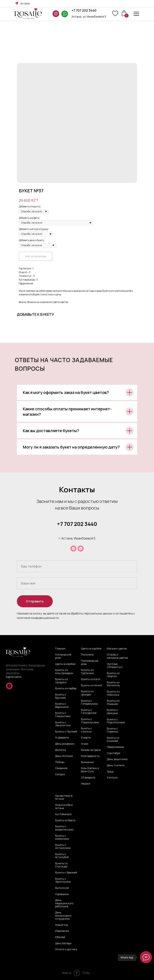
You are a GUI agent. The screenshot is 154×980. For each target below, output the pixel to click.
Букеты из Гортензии (87, 672)
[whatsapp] (81, 548)
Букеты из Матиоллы (113, 684)
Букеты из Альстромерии (64, 672)
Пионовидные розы (90, 662)
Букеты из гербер (66, 688)
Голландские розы (63, 656)
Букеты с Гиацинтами (63, 715)
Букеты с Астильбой (62, 856)
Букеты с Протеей (66, 732)
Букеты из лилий (92, 685)
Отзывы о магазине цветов (117, 656)
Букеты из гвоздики (61, 681)
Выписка (61, 750)
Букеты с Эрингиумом (63, 880)
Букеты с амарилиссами (64, 828)
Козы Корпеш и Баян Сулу (90, 770)
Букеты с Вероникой (62, 705)
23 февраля (88, 778)
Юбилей (60, 937)
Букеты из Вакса (65, 820)
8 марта (86, 738)
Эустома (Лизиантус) (115, 666)
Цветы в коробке (65, 664)
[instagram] (73, 548)
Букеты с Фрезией (66, 873)
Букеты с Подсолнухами (116, 721)
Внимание (87, 762)
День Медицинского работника (64, 903)
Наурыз (86, 784)
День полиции (64, 756)
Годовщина (62, 894)
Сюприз (60, 774)
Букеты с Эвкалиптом (63, 724)
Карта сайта (14, 677)
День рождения (65, 744)
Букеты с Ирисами (112, 712)
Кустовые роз (63, 814)
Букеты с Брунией (61, 696)
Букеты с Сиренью (112, 730)
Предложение (115, 747)
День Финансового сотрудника (63, 916)
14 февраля (62, 738)
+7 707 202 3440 (84, 10)
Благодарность (90, 756)
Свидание (61, 768)
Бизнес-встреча (91, 750)
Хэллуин (112, 778)
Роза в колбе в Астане (64, 807)
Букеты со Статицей (61, 865)
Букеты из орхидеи (87, 693)
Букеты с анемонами (62, 837)
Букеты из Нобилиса (113, 693)
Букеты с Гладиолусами (90, 721)
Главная (60, 649)
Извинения (62, 931)
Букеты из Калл (91, 679)
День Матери (63, 943)
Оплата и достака (66, 949)
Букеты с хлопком (87, 730)
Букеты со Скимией (113, 739)
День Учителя (116, 765)
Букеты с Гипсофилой (89, 712)
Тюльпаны (87, 655)
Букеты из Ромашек (113, 702)
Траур (110, 772)
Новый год (61, 925)
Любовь (60, 762)
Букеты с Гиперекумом (89, 702)
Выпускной (62, 888)
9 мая (85, 744)
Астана (25, 3)
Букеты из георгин (113, 675)
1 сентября (113, 753)
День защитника (117, 759)
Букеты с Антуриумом (63, 847)
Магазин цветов (117, 649)
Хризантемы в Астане (64, 797)
